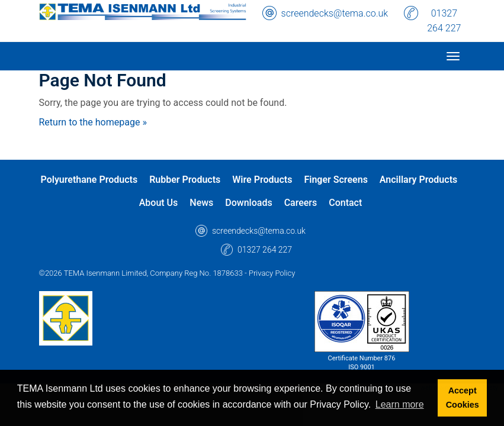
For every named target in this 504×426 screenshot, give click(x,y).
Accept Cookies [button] (463, 398)
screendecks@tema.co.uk (335, 13)
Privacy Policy (272, 273)
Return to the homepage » (93, 122)
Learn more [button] (400, 404)
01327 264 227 (444, 21)
